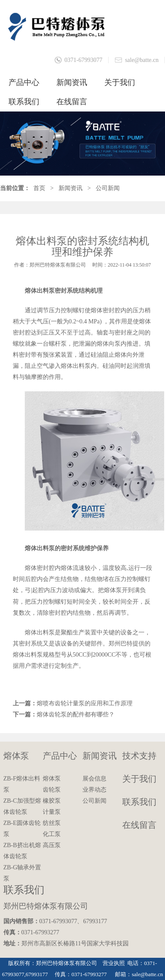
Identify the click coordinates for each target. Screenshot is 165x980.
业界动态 (94, 790)
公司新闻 (108, 188)
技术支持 (139, 756)
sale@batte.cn (142, 60)
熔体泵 (16, 756)
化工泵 (52, 834)
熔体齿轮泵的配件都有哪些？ (76, 714)
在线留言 (72, 102)
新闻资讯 (72, 82)
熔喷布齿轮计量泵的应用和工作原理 (85, 703)
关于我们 (120, 82)
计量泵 (52, 812)
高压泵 (52, 845)
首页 (39, 188)
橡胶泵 (52, 801)
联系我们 (24, 102)
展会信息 (94, 779)
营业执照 (114, 963)
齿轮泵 (52, 790)
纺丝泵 (52, 823)
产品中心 (24, 82)
